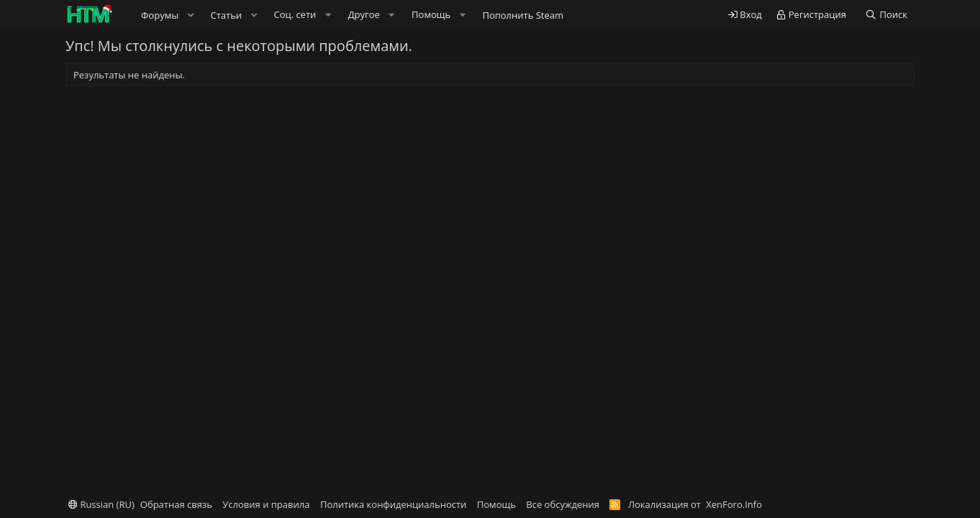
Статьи (227, 15)
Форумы (160, 15)
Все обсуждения (563, 504)
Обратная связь (176, 504)
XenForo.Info (734, 504)
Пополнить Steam (523, 15)
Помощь (496, 504)
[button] (191, 15)
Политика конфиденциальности (393, 504)
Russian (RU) (101, 504)
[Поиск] (886, 15)
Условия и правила (266, 504)
